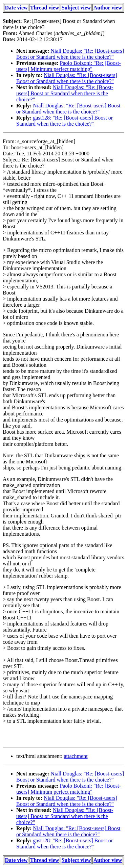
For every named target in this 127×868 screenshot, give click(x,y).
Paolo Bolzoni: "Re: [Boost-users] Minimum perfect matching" (69, 66)
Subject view (76, 8)
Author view (108, 8)
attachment (76, 756)
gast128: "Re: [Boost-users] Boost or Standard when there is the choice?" (65, 121)
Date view (16, 8)
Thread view (45, 8)
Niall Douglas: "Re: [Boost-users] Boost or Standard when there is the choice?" (70, 54)
